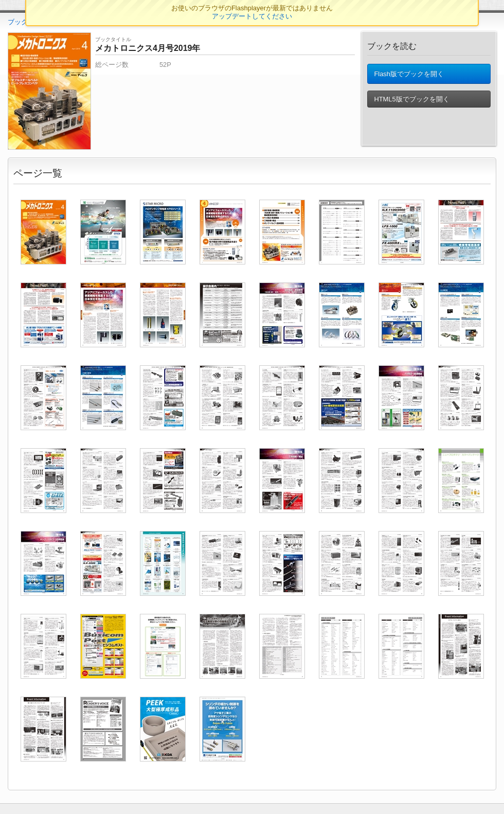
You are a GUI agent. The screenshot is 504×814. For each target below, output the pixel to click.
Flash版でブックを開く (409, 75)
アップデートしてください (252, 16)
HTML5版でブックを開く (411, 102)
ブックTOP (24, 22)
